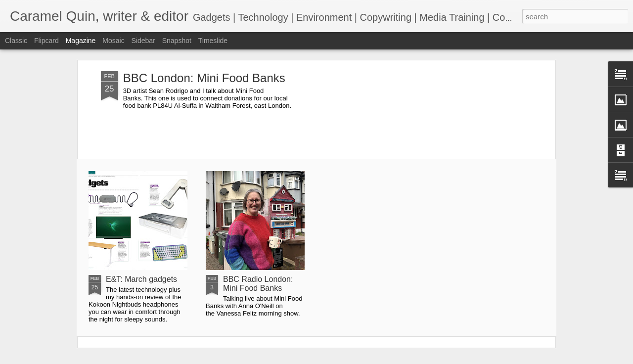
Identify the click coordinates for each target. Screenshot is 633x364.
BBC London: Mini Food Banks (204, 78)
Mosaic (113, 41)
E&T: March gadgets (141, 279)
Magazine (81, 41)
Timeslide (213, 41)
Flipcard (46, 41)
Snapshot (177, 41)
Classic (16, 41)
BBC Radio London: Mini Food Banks (258, 284)
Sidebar (143, 41)
